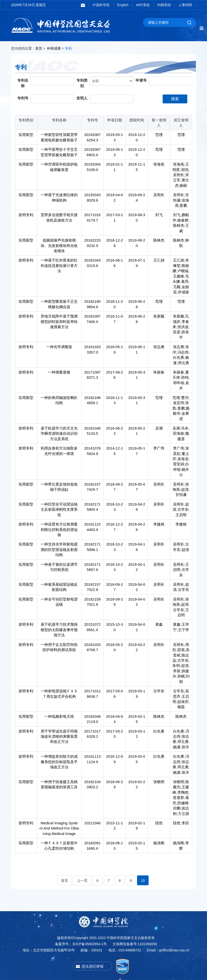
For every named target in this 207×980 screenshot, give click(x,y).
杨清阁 (159, 843)
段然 (159, 823)
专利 (68, 48)
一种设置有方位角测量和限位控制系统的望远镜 (59, 529)
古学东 (159, 691)
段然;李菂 (181, 823)
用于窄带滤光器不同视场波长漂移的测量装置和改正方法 (59, 736)
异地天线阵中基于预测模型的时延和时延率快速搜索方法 (59, 321)
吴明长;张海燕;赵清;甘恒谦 (181, 490)
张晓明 (159, 782)
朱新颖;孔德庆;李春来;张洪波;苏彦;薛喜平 (181, 327)
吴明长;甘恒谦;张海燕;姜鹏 (181, 200)
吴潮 (159, 428)
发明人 (82, 98)
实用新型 (26, 135)
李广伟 (159, 448)
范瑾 (159, 135)
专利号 (23, 98)
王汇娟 (159, 260)
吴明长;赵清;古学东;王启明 (181, 509)
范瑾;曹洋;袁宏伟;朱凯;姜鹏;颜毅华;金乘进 (181, 408)
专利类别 (82, 83)
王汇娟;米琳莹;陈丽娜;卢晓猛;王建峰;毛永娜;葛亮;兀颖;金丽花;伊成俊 (181, 276)
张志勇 (159, 347)
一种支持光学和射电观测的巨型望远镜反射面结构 (59, 549)
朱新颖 (159, 316)
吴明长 (159, 195)
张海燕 (159, 164)
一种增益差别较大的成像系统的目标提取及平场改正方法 (59, 762)
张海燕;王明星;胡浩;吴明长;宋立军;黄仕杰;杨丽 (181, 175)
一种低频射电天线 (59, 716)
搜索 (175, 99)
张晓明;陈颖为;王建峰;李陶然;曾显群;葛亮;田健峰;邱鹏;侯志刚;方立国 (181, 798)
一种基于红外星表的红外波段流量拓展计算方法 (59, 265)
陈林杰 (159, 240)
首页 (39, 48)
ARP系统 (143, 5)
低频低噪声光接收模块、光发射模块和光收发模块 (59, 245)
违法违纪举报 (92, 966)
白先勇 (159, 731)
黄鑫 (159, 624)
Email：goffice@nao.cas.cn (168, 950)
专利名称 (23, 83)
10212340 (93, 823)
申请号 (141, 80)
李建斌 (159, 524)
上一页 (82, 881)
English (123, 5)
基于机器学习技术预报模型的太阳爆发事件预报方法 (59, 630)
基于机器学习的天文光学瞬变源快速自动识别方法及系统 (59, 433)
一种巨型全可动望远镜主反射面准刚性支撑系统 (59, 509)
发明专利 (26, 215)
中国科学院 (101, 5)
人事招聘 (185, 5)
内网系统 (164, 5)
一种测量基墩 (59, 372)
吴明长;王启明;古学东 (181, 570)
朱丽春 (159, 372)
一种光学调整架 (59, 347)
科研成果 (54, 48)
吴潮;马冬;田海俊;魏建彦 (181, 433)
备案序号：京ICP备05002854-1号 (81, 944)
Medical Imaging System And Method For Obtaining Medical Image (59, 828)
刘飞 (159, 215)
